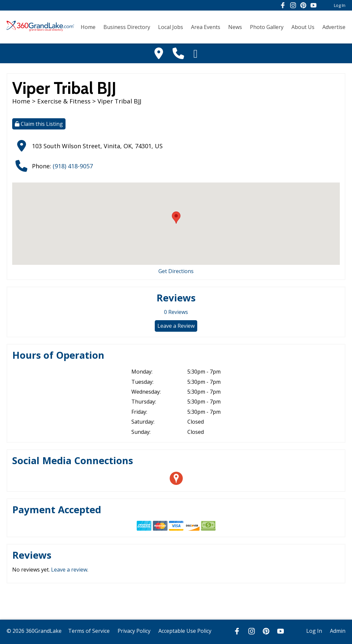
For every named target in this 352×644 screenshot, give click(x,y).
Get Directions (176, 271)
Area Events (206, 27)
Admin (338, 631)
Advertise (334, 27)
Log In (340, 5)
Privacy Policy (134, 631)
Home (88, 27)
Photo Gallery (267, 27)
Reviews (176, 312)
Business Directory (127, 27)
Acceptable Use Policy (185, 631)
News (235, 27)
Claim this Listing (39, 124)
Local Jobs (171, 27)
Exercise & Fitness (64, 101)
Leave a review (69, 570)
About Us (303, 27)
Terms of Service (89, 631)
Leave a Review (176, 326)
